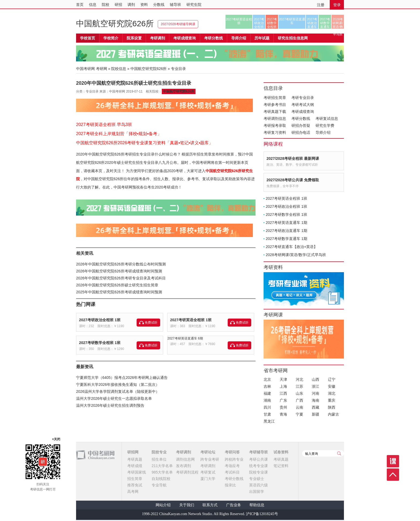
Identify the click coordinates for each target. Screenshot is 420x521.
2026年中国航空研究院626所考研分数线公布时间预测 (121, 264)
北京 (267, 379)
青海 (283, 414)
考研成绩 (135, 466)
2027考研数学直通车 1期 (286, 239)
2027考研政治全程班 (259, 23)
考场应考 (232, 466)
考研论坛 (208, 452)
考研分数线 (301, 119)
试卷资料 (281, 452)
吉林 (267, 386)
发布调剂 (183, 466)
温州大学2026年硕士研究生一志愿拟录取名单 (114, 398)
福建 (267, 393)
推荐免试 (135, 485)
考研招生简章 (275, 98)
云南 (299, 407)
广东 (283, 400)
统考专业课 (258, 466)
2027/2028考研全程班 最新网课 (293, 158)
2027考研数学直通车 (325, 23)
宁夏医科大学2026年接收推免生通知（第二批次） (118, 385)
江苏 (299, 386)
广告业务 (234, 505)
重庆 (332, 400)
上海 (283, 386)
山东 (299, 393)
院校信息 (119, 69)
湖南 (267, 400)
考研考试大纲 (303, 105)
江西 (283, 393)
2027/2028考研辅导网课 (178, 24)
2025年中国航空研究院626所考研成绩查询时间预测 (119, 292)
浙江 (316, 386)
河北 (299, 379)
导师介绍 (239, 38)
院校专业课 (258, 472)
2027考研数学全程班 (272, 23)
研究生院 (194, 5)
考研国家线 (137, 472)
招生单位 (159, 459)
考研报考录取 (275, 125)
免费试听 (151, 323)
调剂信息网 (185, 459)
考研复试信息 (327, 119)
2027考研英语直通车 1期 (286, 223)
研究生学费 (325, 125)
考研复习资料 (275, 132)
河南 (316, 393)
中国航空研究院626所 (115, 23)
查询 (339, 453)
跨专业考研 (210, 459)
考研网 (102, 69)
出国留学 (257, 492)
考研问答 (232, 452)
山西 (316, 379)
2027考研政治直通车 (312, 23)
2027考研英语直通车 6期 (185, 338)
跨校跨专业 (234, 459)
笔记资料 (281, 466)
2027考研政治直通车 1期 (286, 231)
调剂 (131, 5)
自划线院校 (161, 479)
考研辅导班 (258, 452)
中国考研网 (95, 455)
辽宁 (332, 379)
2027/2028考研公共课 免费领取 (293, 180)
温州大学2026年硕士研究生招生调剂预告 (110, 405)
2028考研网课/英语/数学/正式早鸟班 (338, 23)
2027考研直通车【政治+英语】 (292, 247)
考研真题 (135, 459)
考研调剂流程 (187, 472)
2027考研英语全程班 (239, 21)
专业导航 (159, 485)
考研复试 (208, 472)
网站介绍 (163, 505)
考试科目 (232, 472)
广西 (299, 400)
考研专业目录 (303, 98)
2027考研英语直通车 (292, 21)
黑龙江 (269, 421)
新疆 (316, 414)
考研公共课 (258, 459)
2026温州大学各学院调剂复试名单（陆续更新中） (118, 391)
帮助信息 (257, 505)
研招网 (133, 452)
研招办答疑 (301, 125)
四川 (267, 407)
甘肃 (267, 414)
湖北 (332, 393)
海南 (316, 400)
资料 (144, 5)
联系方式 (210, 505)
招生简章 (135, 479)
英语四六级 (258, 485)
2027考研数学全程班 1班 (100, 343)
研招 (118, 5)
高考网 (133, 492)
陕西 (332, 407)
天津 (283, 379)
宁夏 (299, 414)
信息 (93, 5)
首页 (80, 5)
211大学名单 (162, 466)
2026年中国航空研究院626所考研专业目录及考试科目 (121, 278)
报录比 (230, 485)
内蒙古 (333, 414)
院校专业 (159, 452)
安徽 (332, 386)
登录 (337, 5)
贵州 (283, 407)
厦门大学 (208, 479)
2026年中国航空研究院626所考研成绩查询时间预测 (119, 271)
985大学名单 (162, 472)
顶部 (393, 475)
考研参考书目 (275, 105)
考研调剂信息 (275, 119)
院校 (106, 5)
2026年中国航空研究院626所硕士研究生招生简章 (117, 285)
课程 (393, 461)
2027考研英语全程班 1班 (191, 320)
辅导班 (175, 5)
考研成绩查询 (303, 112)
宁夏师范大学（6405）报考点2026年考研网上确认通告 (122, 378)
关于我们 (187, 505)
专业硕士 (257, 479)
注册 (321, 5)
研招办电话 (301, 132)
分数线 (159, 5)
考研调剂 (157, 38)
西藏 (316, 407)
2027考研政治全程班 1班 (100, 320)
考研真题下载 (275, 112)
